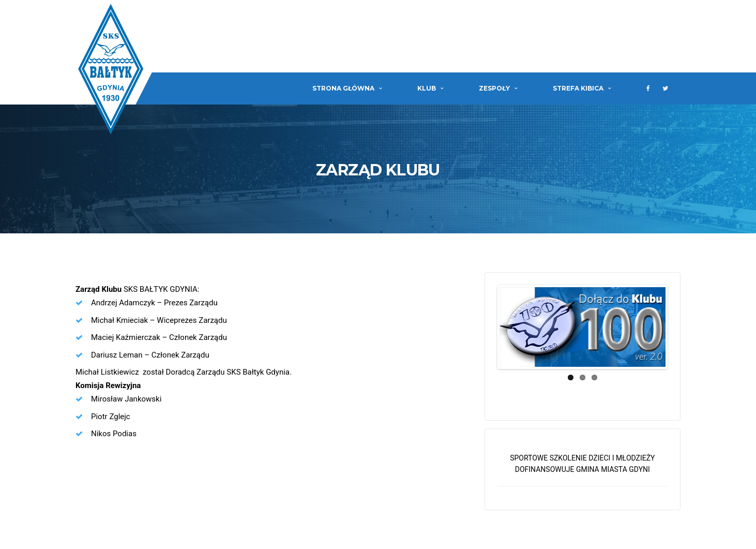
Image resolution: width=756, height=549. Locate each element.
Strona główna (343, 88)
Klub (427, 88)
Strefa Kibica (578, 88)
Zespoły (494, 88)
